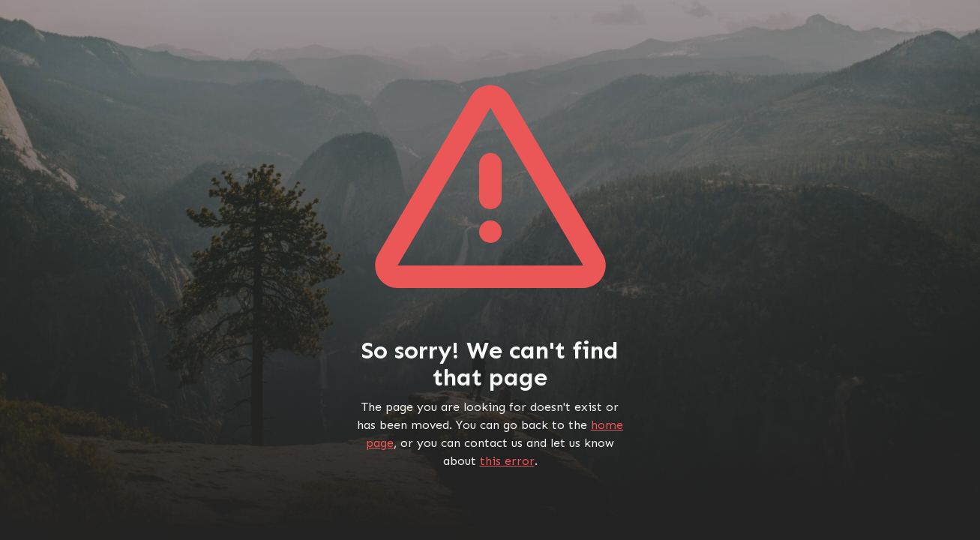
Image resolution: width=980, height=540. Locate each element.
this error (507, 461)
